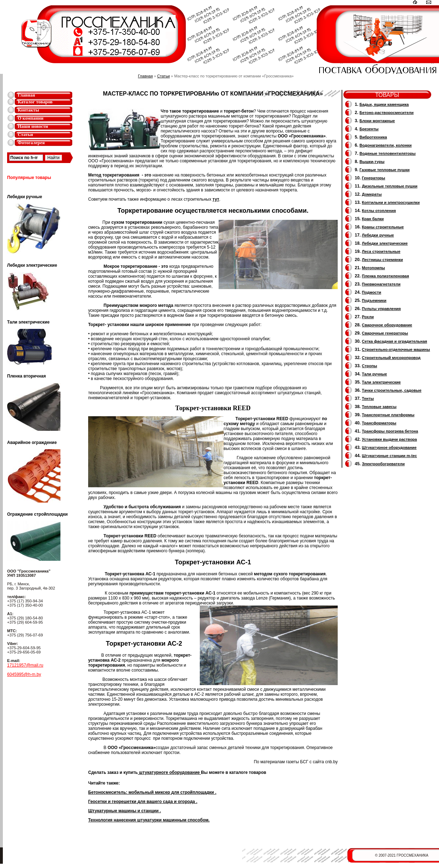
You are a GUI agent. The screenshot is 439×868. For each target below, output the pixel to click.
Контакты (28, 110)
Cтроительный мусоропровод (391, 358)
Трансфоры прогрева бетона (390, 431)
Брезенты (369, 129)
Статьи (25, 134)
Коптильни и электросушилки (391, 202)
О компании (31, 118)
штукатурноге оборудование (170, 772)
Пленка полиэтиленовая (386, 276)
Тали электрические (381, 382)
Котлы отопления (379, 211)
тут (216, 199)
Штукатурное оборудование (389, 447)
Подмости (371, 292)
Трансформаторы (379, 423)
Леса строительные (381, 251)
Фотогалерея (31, 143)
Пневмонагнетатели (381, 284)
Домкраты (372, 194)
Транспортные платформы (388, 415)
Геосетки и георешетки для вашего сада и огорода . (143, 802)
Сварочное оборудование (387, 325)
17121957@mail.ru (25, 665)
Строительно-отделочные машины (396, 349)
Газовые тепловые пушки (384, 170)
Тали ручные (374, 374)
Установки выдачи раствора (389, 439)
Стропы (370, 366)
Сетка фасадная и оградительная (394, 341)
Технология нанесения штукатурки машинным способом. (149, 820)
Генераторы (373, 178)
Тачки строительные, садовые (392, 390)
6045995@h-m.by (24, 674)
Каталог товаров (35, 102)
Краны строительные (383, 227)
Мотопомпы (373, 268)
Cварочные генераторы (385, 333)
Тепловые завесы (379, 407)
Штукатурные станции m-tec (389, 456)
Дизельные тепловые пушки (390, 186)
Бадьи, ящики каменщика (384, 104)
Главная (26, 95)
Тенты (368, 398)
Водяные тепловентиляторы (387, 153)
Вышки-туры (372, 162)
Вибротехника (373, 137)
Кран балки (373, 219)
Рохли (368, 317)
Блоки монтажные (377, 121)
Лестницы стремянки (382, 260)
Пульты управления (381, 309)
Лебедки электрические (385, 243)
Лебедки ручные (378, 235)
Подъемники (374, 300)
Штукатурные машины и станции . (125, 811)
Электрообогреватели (383, 464)
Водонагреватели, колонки (386, 145)
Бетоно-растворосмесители (386, 113)
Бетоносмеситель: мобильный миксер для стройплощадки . (152, 792)
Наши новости (33, 126)
